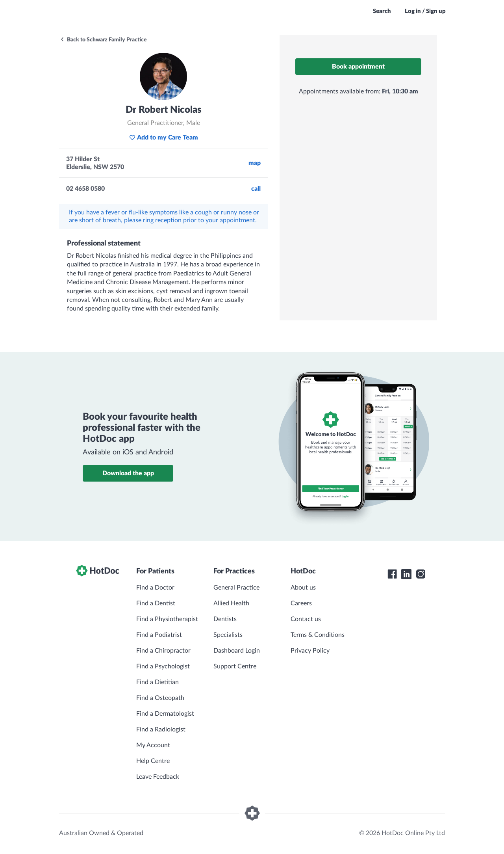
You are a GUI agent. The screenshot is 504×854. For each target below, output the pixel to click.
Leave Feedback (158, 777)
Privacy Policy (310, 651)
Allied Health (231, 603)
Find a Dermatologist (165, 714)
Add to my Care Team (164, 138)
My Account (153, 745)
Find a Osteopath (160, 698)
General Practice (236, 588)
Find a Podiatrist (159, 635)
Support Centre (235, 666)
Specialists (228, 635)
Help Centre (153, 761)
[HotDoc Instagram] (421, 574)
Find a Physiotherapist (167, 619)
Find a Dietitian (157, 682)
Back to (103, 40)
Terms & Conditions (318, 635)
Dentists (225, 619)
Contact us (306, 619)
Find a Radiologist (161, 729)
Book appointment (358, 67)
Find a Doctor (155, 588)
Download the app (128, 473)
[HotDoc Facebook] (392, 574)
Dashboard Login (237, 651)
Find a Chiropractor (163, 651)
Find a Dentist (156, 603)
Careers (301, 603)
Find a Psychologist (163, 666)
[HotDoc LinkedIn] (406, 574)
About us (303, 588)
